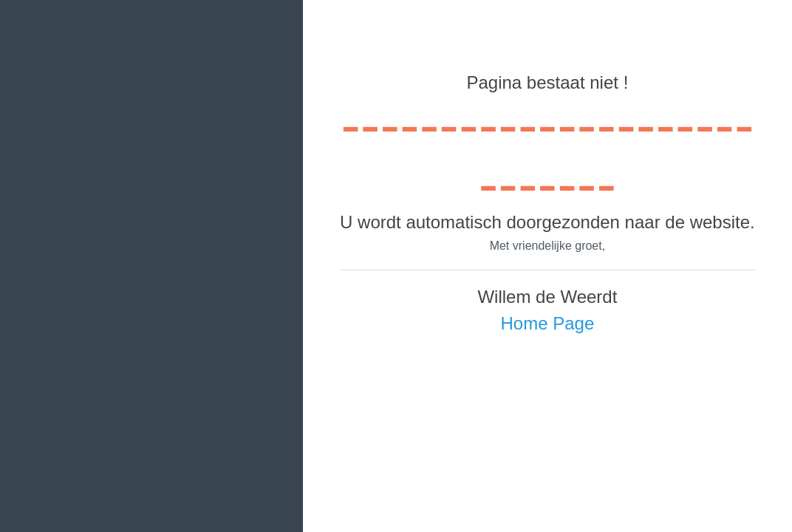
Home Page (548, 323)
